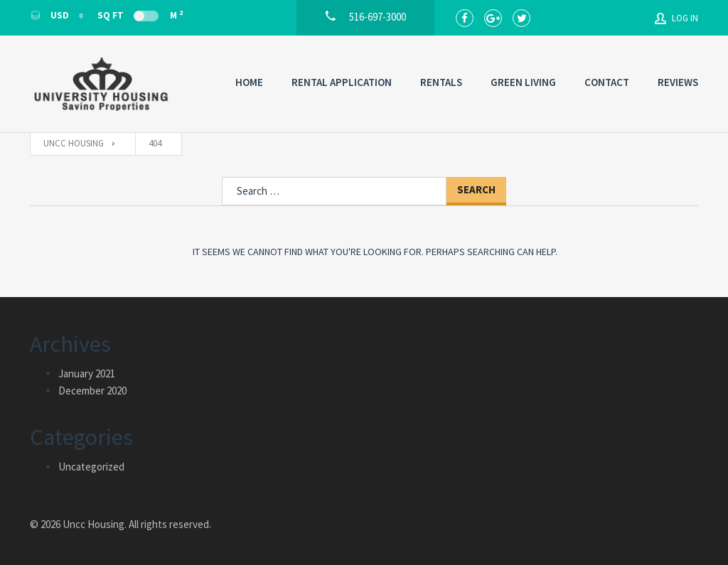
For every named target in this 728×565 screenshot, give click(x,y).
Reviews (678, 82)
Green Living (523, 82)
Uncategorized (91, 467)
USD (50, 15)
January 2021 (87, 373)
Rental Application (342, 82)
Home (249, 82)
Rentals (441, 82)
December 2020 (92, 391)
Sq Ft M (140, 15)
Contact (607, 82)
